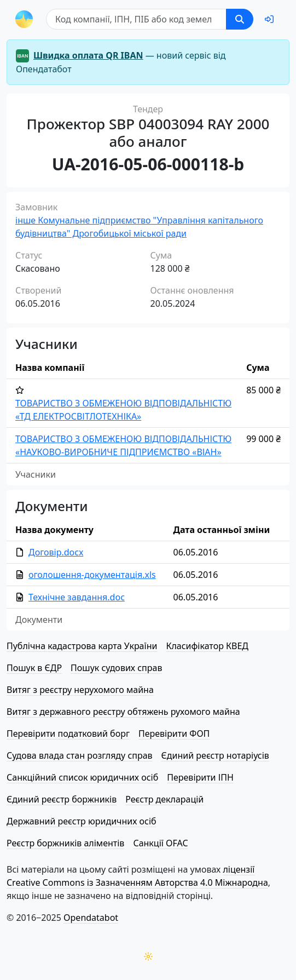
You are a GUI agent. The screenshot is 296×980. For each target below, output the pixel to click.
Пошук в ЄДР (34, 668)
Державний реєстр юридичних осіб (82, 821)
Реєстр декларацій (164, 799)
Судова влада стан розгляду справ (80, 755)
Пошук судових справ (116, 668)
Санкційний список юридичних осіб (82, 777)
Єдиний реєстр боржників (62, 799)
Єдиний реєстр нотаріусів (215, 755)
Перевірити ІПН (200, 777)
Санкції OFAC (160, 843)
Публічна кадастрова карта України (82, 646)
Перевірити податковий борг (68, 733)
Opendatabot (91, 918)
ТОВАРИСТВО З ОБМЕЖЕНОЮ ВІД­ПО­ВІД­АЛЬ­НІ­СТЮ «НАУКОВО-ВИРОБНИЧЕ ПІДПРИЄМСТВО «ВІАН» (123, 445)
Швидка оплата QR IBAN (88, 55)
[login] (269, 19)
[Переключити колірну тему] (148, 956)
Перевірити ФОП (174, 733)
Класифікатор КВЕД (207, 646)
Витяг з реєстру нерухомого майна (80, 690)
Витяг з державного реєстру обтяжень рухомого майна (123, 712)
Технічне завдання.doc (77, 597)
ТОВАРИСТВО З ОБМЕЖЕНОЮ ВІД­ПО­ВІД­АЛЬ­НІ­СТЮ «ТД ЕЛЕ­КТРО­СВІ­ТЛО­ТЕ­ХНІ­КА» (123, 410)
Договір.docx (56, 552)
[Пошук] (136, 19)
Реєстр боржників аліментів (65, 843)
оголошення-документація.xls (92, 575)
